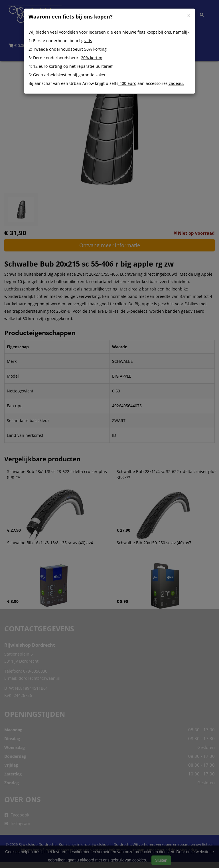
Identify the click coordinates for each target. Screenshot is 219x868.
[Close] (189, 16)
